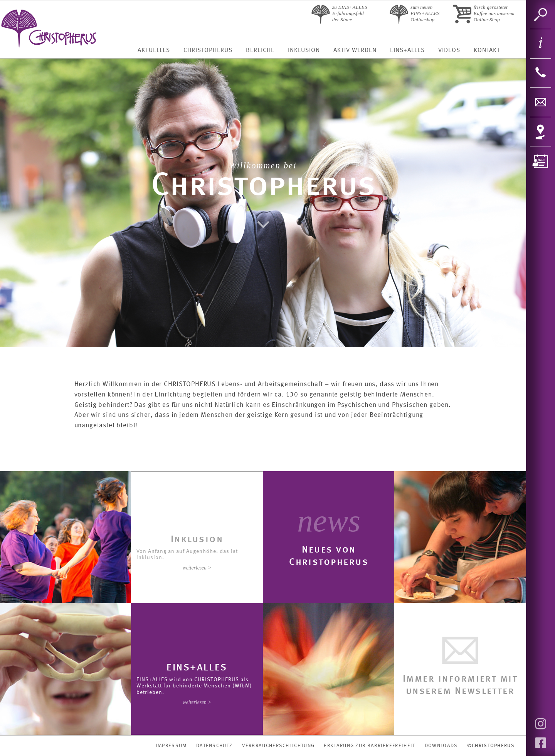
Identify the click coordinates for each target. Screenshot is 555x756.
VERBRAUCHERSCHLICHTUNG (278, 746)
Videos (449, 50)
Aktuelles (154, 50)
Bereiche (260, 50)
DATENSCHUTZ (214, 746)
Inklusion (304, 50)
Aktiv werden (355, 50)
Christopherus (208, 50)
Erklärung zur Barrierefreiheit (369, 746)
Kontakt (487, 50)
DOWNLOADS (441, 746)
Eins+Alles (407, 50)
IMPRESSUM (171, 746)
